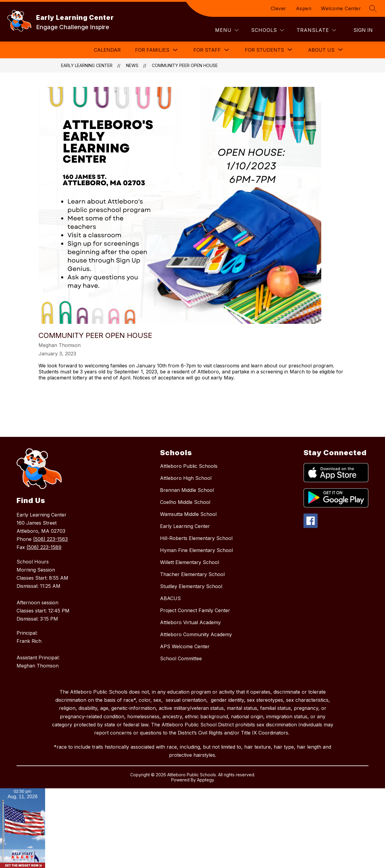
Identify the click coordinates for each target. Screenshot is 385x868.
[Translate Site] (316, 30)
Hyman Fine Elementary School (196, 550)
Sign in (363, 30)
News (132, 65)
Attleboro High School (186, 478)
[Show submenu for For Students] (264, 50)
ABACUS (170, 598)
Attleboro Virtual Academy (190, 622)
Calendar (107, 50)
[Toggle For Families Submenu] (175, 50)
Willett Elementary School (189, 562)
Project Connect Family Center (195, 610)
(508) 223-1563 (50, 539)
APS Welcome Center (185, 646)
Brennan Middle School (187, 490)
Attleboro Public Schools (189, 466)
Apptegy (206, 780)
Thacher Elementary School (192, 574)
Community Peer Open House (185, 65)
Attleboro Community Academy (196, 634)
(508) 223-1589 (44, 547)
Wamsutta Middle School (188, 514)
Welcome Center (341, 8)
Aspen (304, 8)
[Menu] (227, 30)
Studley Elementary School (191, 586)
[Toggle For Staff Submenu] (227, 50)
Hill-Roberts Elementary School (196, 538)
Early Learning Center (87, 65)
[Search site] (373, 8)
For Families (152, 50)
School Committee (181, 658)
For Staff (207, 50)
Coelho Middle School (185, 502)
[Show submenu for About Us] (321, 50)
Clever (279, 8)
